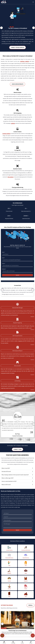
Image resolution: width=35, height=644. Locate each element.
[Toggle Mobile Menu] (33, 2)
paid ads (13, 123)
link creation (10, 177)
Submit (17, 275)
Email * (3, 258)
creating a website (25, 61)
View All (30, 605)
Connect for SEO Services (17, 47)
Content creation (6, 134)
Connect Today (17, 449)
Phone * (4, 263)
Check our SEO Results (17, 84)
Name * (4, 252)
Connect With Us (33, 635)
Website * (4, 269)
